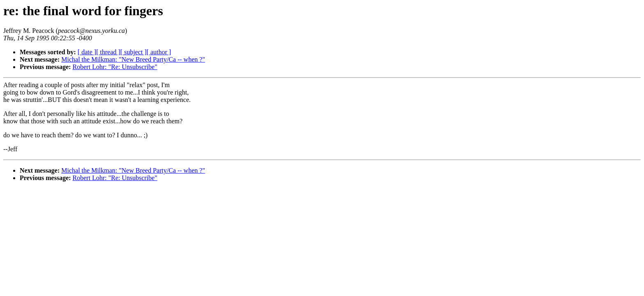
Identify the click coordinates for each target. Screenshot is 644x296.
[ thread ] (108, 52)
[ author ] (159, 52)
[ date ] (87, 52)
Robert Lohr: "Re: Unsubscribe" (115, 67)
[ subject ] (133, 52)
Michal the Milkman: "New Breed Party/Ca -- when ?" (133, 59)
